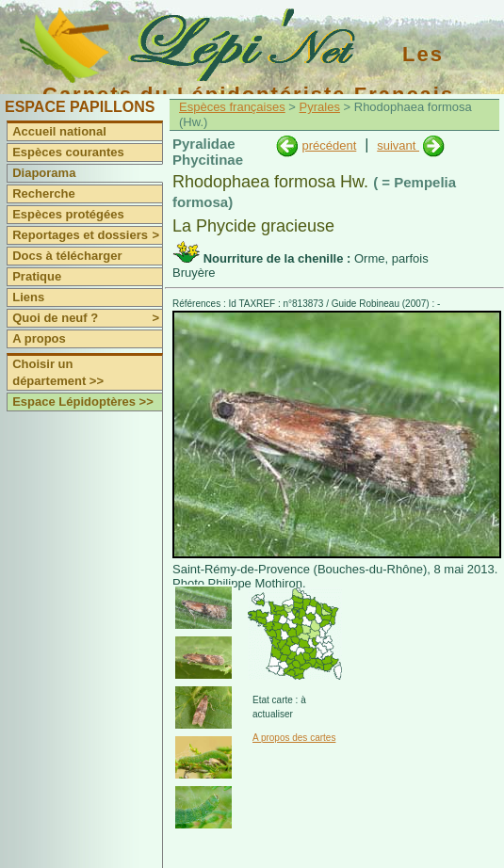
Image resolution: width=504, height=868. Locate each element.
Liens (28, 297)
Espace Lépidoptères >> (83, 402)
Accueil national (59, 131)
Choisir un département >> (58, 372)
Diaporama (44, 173)
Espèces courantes (68, 152)
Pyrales (320, 107)
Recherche (43, 193)
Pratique (37, 276)
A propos (39, 338)
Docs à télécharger (67, 256)
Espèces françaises (232, 107)
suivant (398, 145)
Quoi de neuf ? (87, 318)
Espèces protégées (68, 214)
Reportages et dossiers (87, 235)
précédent (329, 145)
